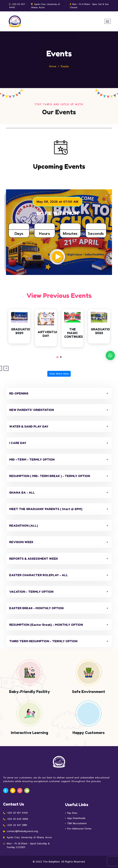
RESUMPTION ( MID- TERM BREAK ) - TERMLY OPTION (50, 476)
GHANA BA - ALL (22, 492)
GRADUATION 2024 (22, 331)
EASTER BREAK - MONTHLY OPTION (36, 608)
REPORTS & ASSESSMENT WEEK (34, 559)
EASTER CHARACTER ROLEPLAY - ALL (39, 575)
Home (53, 66)
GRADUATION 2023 (101, 331)
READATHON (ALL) (24, 526)
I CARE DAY (18, 443)
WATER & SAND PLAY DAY (29, 426)
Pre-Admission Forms (79, 829)
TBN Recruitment (77, 823)
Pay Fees (72, 813)
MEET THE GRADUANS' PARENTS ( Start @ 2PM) (46, 509)
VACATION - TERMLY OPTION (31, 592)
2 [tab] (61, 357)
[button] (110, 355)
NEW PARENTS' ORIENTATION (32, 410)
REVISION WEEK (21, 542)
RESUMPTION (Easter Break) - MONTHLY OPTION (46, 625)
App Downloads (76, 818)
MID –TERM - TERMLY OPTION (32, 459)
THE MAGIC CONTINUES (74, 333)
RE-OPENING (19, 393)
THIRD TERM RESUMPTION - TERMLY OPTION (43, 641)
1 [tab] (57, 357)
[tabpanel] (19, 329)
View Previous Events (59, 296)
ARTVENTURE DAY (49, 334)
